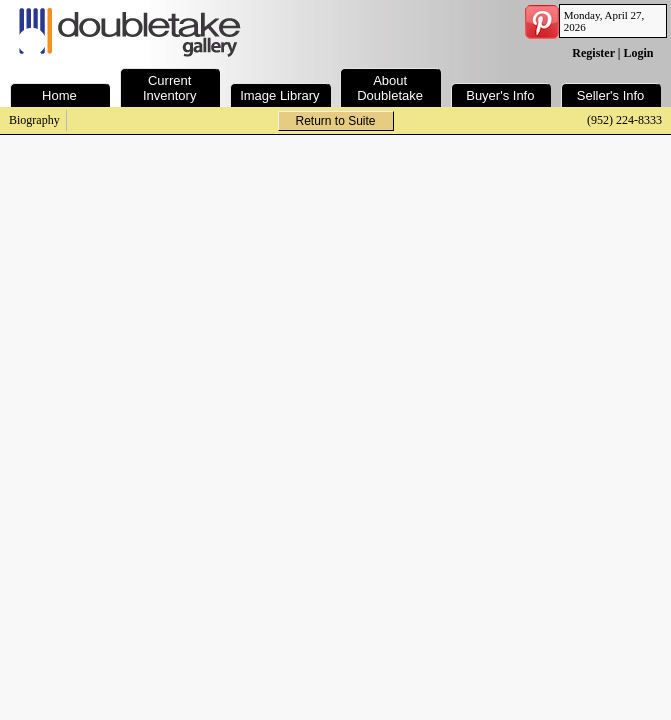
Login (638, 53)
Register (593, 53)
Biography (34, 120)
